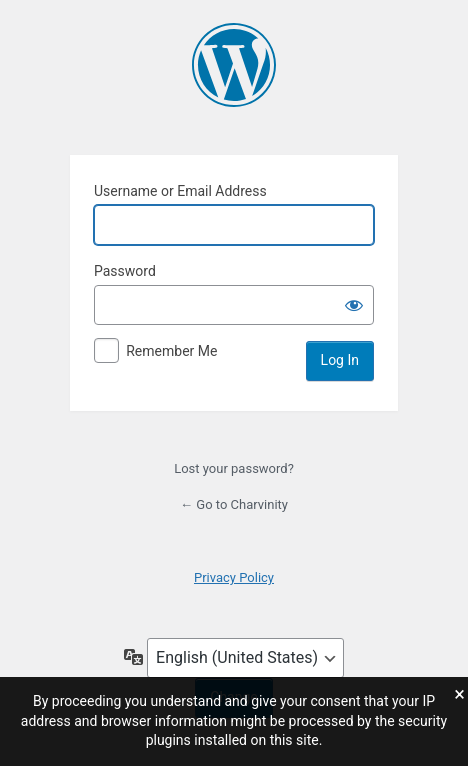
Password (125, 271)
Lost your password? (234, 468)
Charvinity (234, 65)
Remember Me (171, 351)
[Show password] (354, 305)
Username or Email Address (180, 191)
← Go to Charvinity (234, 504)
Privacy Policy (234, 577)
